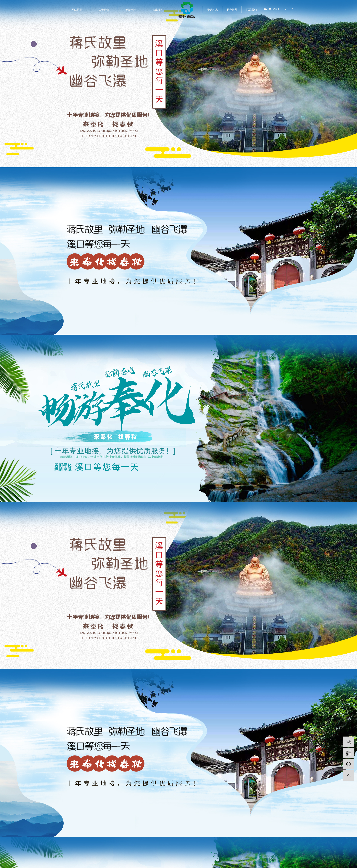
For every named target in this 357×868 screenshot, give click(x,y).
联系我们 (252, 10)
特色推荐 (232, 10)
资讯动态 (213, 10)
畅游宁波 (131, 10)
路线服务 (158, 10)
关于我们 (104, 10)
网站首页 (77, 10)
